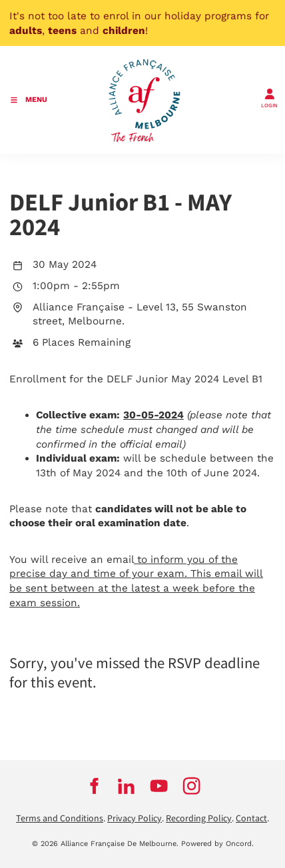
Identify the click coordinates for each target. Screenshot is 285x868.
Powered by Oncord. (217, 844)
